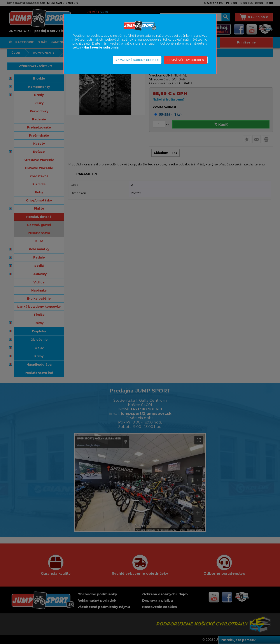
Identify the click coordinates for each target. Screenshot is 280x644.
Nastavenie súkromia (101, 47)
